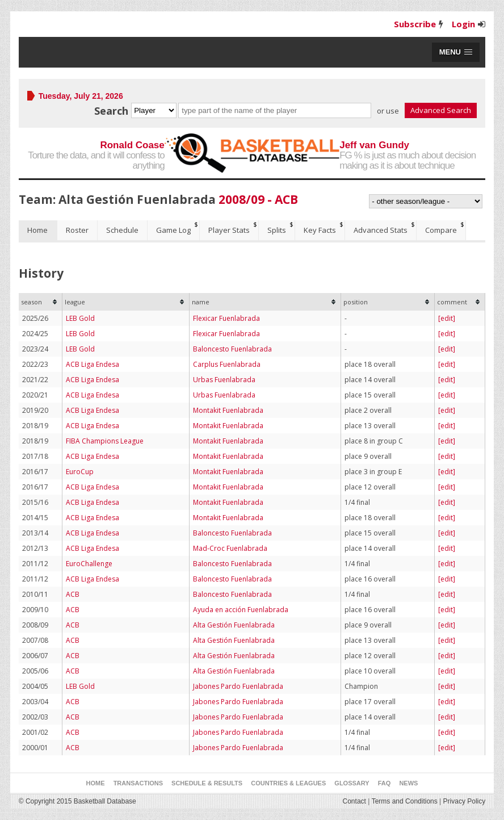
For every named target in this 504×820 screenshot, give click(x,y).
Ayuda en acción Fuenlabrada (241, 610)
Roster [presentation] (77, 230)
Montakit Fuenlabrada (228, 410)
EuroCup (80, 472)
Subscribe (415, 24)
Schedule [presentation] (122, 230)
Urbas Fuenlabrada (224, 380)
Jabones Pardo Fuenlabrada (238, 686)
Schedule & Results (207, 783)
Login (463, 24)
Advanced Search (441, 110)
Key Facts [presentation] (320, 230)
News (408, 783)
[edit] (447, 318)
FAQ (385, 783)
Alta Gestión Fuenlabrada (234, 625)
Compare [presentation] (441, 230)
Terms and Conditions (405, 801)
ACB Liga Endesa (93, 364)
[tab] (38, 230)
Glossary (352, 783)
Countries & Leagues (288, 783)
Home (96, 783)
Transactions (138, 783)
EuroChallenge (89, 564)
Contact (354, 801)
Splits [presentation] (277, 230)
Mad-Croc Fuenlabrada (230, 548)
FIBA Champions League (105, 441)
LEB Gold (80, 318)
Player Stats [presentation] (229, 230)
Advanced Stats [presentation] (381, 230)
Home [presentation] (37, 230)
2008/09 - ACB (258, 199)
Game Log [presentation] (173, 230)
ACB (73, 594)
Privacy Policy (465, 801)
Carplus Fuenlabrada (227, 364)
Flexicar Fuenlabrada (226, 318)
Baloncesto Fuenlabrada (232, 349)
